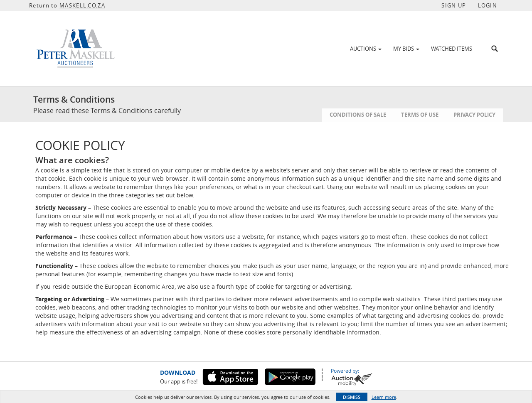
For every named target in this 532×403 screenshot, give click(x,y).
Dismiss (352, 397)
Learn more (384, 397)
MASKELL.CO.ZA (82, 5)
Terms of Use (420, 115)
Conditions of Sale (358, 115)
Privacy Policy (474, 115)
